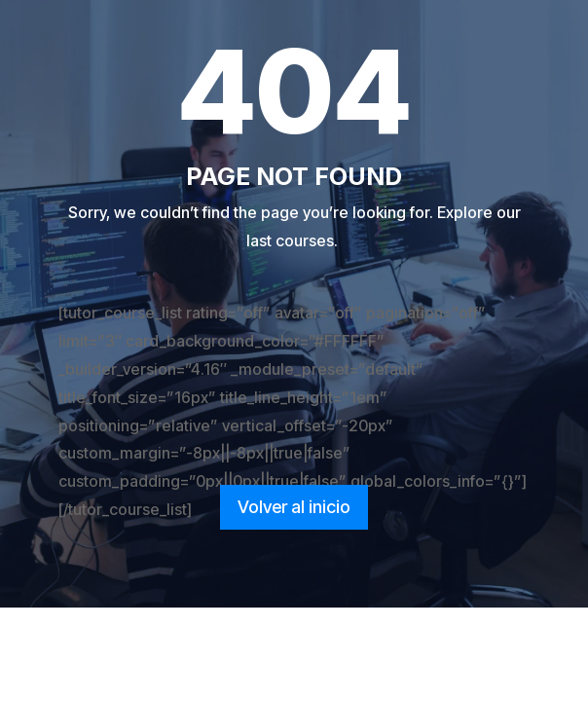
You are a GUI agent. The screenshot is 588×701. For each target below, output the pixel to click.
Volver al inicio (294, 507)
